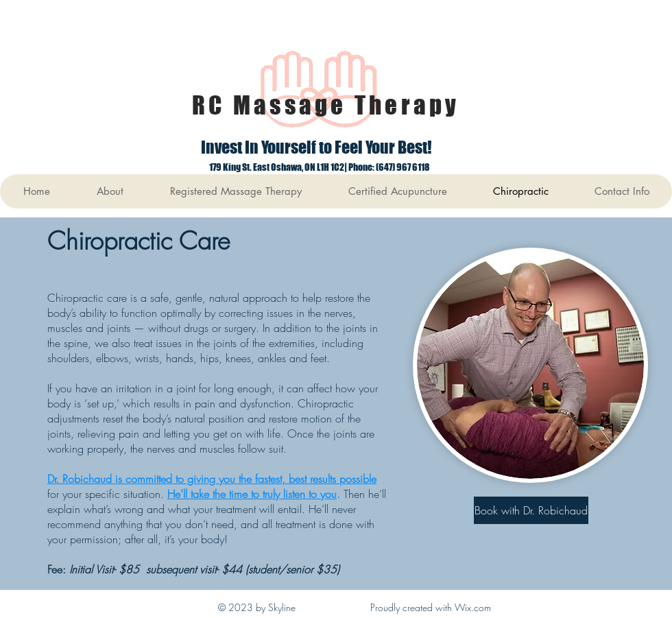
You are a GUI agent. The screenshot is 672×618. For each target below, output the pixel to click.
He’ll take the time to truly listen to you (252, 494)
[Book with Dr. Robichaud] (531, 510)
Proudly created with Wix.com (431, 607)
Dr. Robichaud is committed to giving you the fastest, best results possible (212, 479)
